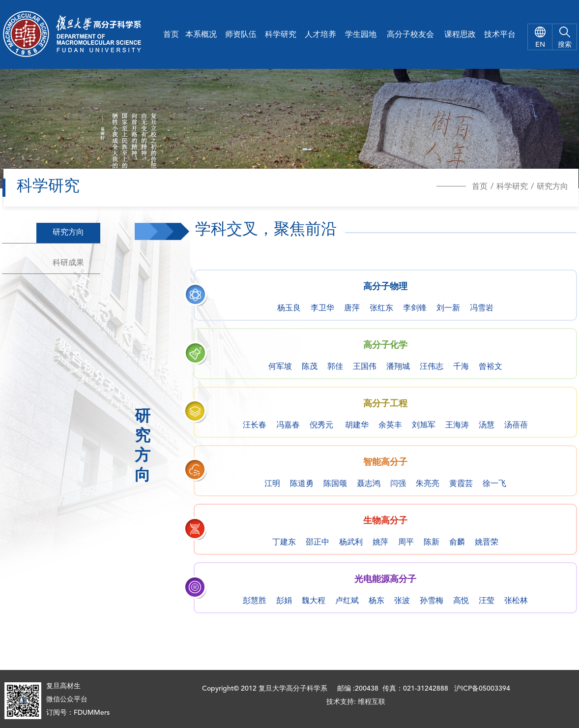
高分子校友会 (410, 35)
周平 (406, 543)
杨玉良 (289, 308)
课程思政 (460, 35)
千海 (461, 367)
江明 (272, 484)
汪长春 (255, 425)
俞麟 (457, 543)
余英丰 (390, 425)
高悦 (461, 601)
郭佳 (335, 367)
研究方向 (552, 187)
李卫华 (322, 308)
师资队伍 (241, 35)
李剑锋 (415, 308)
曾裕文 (491, 367)
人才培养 (320, 35)
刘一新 (448, 308)
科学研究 (281, 35)
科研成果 (68, 263)
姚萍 (380, 543)
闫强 (398, 484)
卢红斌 (347, 601)
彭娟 (284, 601)
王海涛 (457, 425)
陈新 (432, 543)
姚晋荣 (487, 543)
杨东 (376, 601)
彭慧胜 (255, 601)
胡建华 (357, 425)
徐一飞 (494, 484)
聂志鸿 (369, 484)
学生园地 (361, 35)
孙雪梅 (432, 601)
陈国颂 (335, 484)
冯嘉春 (288, 425)
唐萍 (352, 308)
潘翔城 (398, 367)
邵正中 (318, 543)
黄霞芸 (461, 484)
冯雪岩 (482, 308)
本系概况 (201, 35)
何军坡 (280, 367)
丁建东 (284, 543)
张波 (402, 601)
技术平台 (500, 35)
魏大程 (314, 601)
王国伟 (365, 367)
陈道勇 (302, 484)
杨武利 (351, 543)
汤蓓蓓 (516, 425)
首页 (171, 35)
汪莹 (487, 601)
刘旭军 (424, 425)
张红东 (381, 308)
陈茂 (310, 367)
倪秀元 (321, 425)
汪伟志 (432, 367)
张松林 (516, 601)
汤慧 (487, 425)
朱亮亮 (428, 484)
